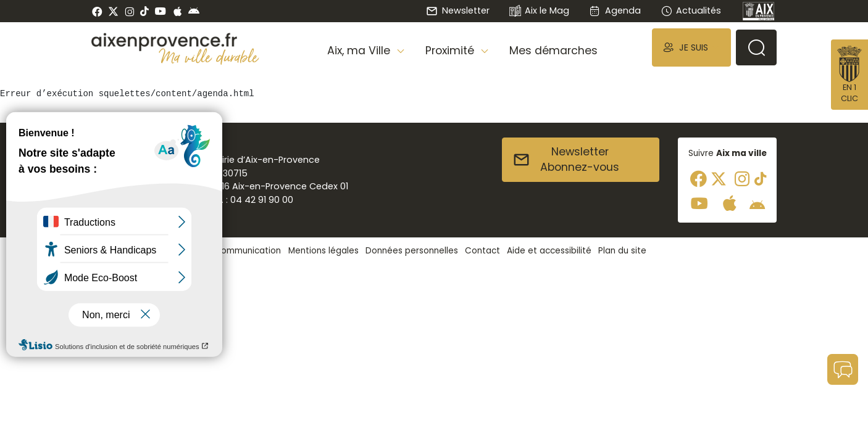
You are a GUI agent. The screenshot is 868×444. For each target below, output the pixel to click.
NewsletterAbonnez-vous (566, 160)
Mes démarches (553, 51)
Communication (248, 251)
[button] (691, 47)
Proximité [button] (451, 51)
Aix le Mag (539, 11)
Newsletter (457, 10)
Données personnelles (412, 251)
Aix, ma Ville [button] (360, 51)
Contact (482, 251)
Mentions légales (323, 251)
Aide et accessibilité (549, 251)
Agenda (615, 10)
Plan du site (622, 251)
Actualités (691, 10)
